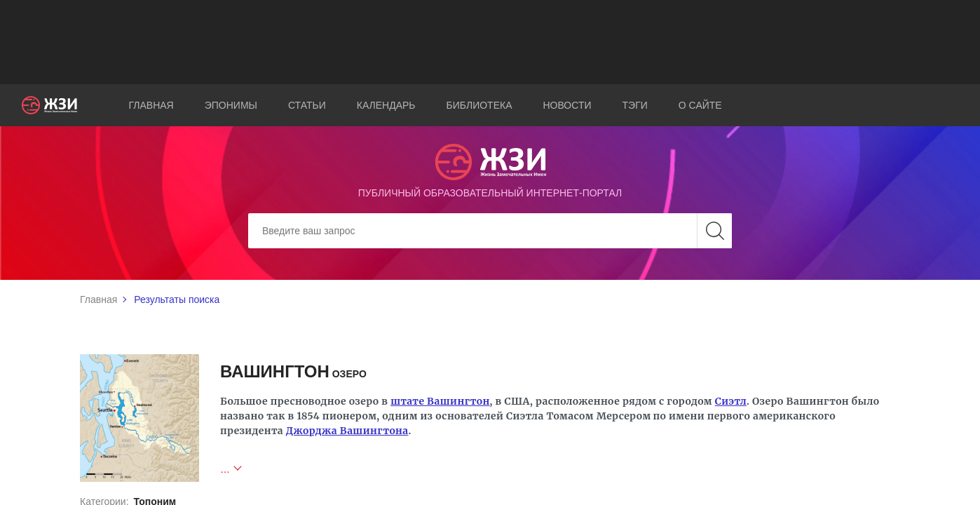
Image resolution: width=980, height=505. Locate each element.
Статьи (307, 105)
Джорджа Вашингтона (347, 431)
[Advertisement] (490, 42)
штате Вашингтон (440, 401)
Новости (567, 105)
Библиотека (479, 105)
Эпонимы (231, 105)
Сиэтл (731, 401)
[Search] (490, 231)
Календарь (386, 105)
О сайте (700, 105)
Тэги (635, 105)
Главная (151, 105)
